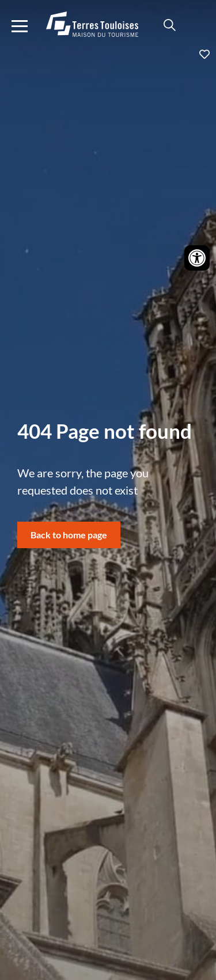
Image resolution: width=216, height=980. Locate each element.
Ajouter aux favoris (108, 54)
